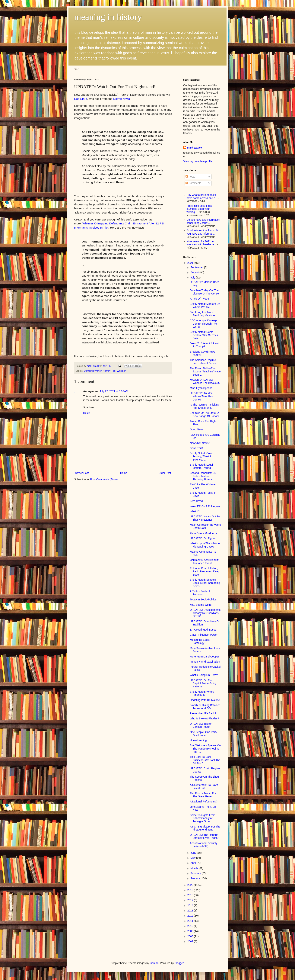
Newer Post (82, 473)
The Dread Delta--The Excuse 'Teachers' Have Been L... (205, 371)
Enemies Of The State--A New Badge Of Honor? (205, 414)
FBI (114, 371)
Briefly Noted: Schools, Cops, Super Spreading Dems (205, 583)
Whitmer (121, 371)
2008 (191, 936)
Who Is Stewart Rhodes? (204, 718)
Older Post (165, 473)
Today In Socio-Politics (203, 599)
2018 (191, 895)
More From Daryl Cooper (204, 657)
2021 (191, 263)
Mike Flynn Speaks (201, 388)
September (197, 267)
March (194, 868)
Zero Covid (196, 501)
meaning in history (108, 17)
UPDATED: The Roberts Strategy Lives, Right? (204, 836)
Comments (193, 183)
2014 (191, 905)
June (194, 853)
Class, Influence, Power (204, 635)
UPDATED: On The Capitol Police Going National (203, 683)
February (196, 873)
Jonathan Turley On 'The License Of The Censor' (205, 292)
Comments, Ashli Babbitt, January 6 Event (205, 562)
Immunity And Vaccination (205, 662)
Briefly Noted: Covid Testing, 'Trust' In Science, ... (201, 456)
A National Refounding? (204, 802)
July (193, 278)
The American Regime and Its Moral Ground (204, 362)
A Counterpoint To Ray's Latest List (204, 787)
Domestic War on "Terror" (97, 371)
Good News (197, 429)
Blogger (179, 963)
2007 (191, 941)
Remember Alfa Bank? (203, 713)
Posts (190, 177)
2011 (191, 921)
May (193, 858)
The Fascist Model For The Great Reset (203, 795)
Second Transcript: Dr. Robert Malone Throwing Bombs (203, 476)
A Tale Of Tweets (200, 299)
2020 (191, 885)
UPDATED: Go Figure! (203, 538)
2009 (191, 931)
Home (75, 69)
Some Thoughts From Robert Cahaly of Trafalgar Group (203, 818)
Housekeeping (198, 740)
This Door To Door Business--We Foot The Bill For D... (205, 760)
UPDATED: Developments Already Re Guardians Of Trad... (205, 613)
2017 (191, 900)
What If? (195, 511)
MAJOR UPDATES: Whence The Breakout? (205, 381)
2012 (191, 916)
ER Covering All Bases (203, 630)
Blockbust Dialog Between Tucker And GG (205, 707)
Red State (81, 99)
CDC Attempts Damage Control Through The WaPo (204, 324)
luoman (154, 963)
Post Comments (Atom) (104, 479)
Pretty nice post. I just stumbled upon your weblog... (199, 209)
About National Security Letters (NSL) (204, 845)
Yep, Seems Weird (201, 605)
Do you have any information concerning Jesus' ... (203, 221)
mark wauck (195, 148)
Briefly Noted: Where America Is (202, 693)
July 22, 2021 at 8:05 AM (114, 391)
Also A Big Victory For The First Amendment (205, 828)
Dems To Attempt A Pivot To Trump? (204, 345)
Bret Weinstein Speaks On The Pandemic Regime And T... (205, 749)
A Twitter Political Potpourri (200, 593)
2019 (191, 890)
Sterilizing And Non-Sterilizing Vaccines (203, 314)
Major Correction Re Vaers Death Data (205, 526)
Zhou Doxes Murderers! (204, 533)
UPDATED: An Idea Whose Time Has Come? (201, 396)
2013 (191, 911)
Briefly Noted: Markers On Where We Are (205, 305)
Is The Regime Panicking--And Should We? (205, 406)
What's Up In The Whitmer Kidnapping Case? (205, 545)
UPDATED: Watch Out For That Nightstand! (205, 518)
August (195, 272)
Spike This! (196, 448)
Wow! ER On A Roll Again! (205, 506)
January (195, 878)
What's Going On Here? (204, 675)
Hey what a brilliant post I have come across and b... (202, 196)
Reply (87, 413)
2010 (191, 926)
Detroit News (122, 99)
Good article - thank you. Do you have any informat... (203, 232)
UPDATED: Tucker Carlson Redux (201, 725)
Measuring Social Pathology (200, 641)
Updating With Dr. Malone (205, 700)
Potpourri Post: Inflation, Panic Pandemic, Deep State (205, 571)
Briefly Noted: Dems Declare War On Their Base (204, 335)
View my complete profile (198, 161)
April (193, 863)
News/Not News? (200, 443)
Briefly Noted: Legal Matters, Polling (201, 466)
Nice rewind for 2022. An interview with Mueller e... (201, 243)
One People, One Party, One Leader (204, 734)
